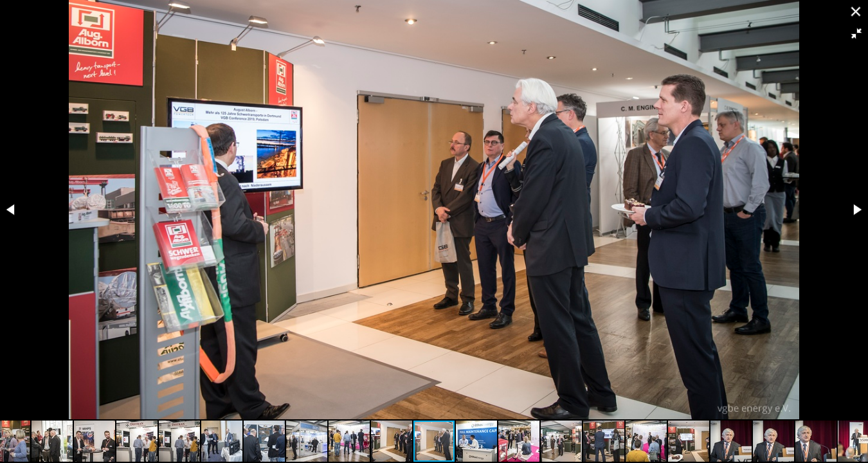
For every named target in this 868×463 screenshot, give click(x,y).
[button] (856, 33)
